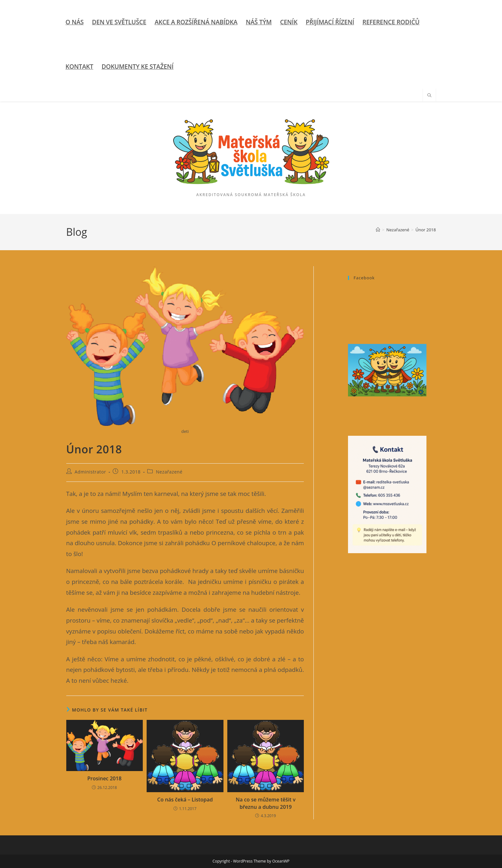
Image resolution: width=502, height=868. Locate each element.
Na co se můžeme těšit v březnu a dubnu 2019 (266, 803)
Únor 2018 (426, 230)
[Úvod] (378, 230)
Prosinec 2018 (105, 778)
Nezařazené (169, 472)
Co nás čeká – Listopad (185, 800)
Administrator (90, 472)
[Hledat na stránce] (429, 96)
